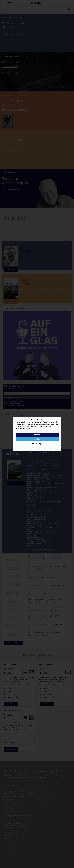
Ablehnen (37, 439)
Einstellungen (37, 444)
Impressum (32, 448)
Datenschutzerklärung (40, 448)
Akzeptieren (38, 435)
